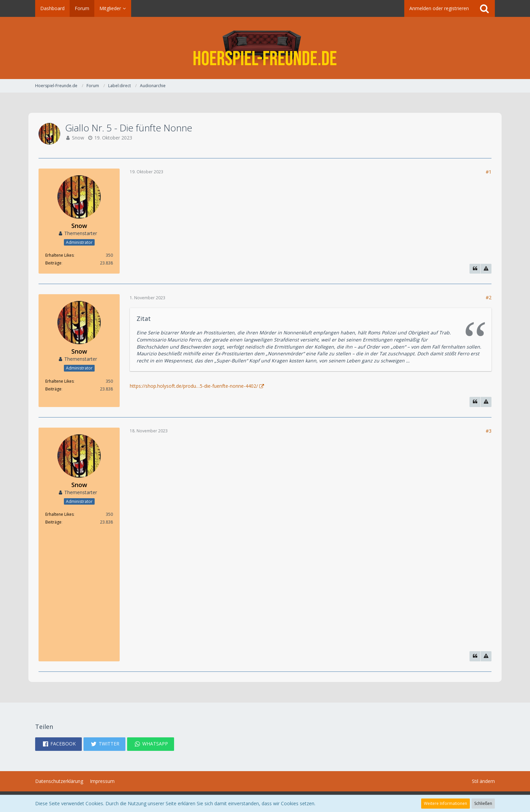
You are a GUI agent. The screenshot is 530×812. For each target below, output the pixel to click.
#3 (489, 431)
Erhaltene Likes (59, 255)
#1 (489, 172)
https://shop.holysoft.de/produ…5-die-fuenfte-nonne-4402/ (194, 386)
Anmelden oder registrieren (439, 8)
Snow (78, 138)
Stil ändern (483, 781)
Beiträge (53, 263)
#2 (489, 297)
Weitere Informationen (445, 803)
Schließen (483, 803)
